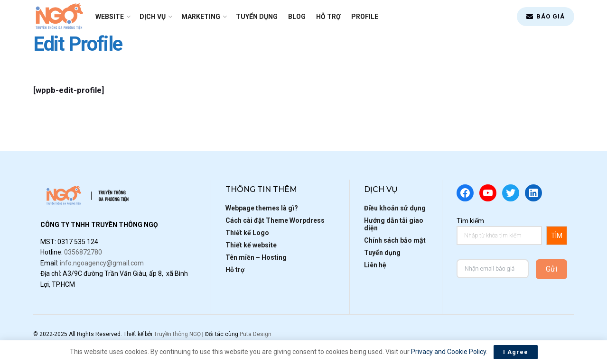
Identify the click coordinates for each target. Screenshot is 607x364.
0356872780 (83, 252)
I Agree (516, 352)
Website (110, 17)
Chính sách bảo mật (395, 240)
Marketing (201, 17)
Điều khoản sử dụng (395, 208)
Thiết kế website (251, 245)
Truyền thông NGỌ (177, 334)
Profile (365, 17)
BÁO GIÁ (546, 16)
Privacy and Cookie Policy (448, 352)
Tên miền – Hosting (256, 257)
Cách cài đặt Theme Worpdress (275, 220)
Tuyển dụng (257, 17)
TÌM (557, 236)
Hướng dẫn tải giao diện (394, 224)
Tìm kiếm (470, 221)
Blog (297, 17)
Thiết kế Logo (247, 233)
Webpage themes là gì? (262, 208)
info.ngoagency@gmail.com (102, 263)
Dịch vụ (153, 17)
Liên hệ (375, 265)
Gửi (551, 269)
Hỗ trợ (328, 17)
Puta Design (256, 334)
